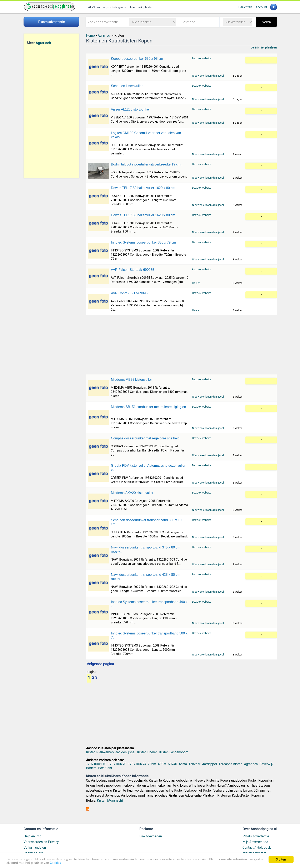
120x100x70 (117, 764)
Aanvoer (194, 764)
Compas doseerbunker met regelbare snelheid (145, 438)
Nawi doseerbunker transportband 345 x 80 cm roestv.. (146, 549)
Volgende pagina (100, 664)
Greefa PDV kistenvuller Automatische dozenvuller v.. (148, 468)
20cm (152, 764)
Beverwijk (266, 764)
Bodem (91, 768)
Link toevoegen (151, 836)
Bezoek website (202, 58)
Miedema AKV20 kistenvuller (132, 493)
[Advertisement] (51, 111)
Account (261, 7)
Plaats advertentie (256, 836)
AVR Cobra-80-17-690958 (130, 293)
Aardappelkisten (230, 764)
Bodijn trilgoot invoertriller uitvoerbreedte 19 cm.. (147, 164)
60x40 (172, 764)
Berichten (245, 7)
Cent (109, 768)
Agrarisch (43, 43)
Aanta (183, 764)
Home (90, 35)
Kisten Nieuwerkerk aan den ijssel (111, 752)
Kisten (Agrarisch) (110, 800)
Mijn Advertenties (255, 842)
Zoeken (266, 22)
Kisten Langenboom (174, 752)
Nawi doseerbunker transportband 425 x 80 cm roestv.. (146, 577)
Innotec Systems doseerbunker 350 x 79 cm (143, 242)
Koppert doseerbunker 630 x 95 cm (137, 59)
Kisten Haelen (147, 752)
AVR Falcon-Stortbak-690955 (132, 270)
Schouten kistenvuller (127, 86)
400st (162, 764)
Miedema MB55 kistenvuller (131, 380)
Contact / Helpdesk (257, 847)
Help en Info (32, 836)
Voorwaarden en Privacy (41, 842)
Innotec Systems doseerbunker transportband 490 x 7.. (149, 604)
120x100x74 (137, 764)
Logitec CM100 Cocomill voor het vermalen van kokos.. (146, 135)
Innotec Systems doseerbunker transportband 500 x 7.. (149, 635)
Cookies (56, 863)
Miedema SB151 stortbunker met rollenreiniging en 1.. (148, 409)
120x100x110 (96, 764)
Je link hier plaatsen (264, 47)
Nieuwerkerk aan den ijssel (208, 76)
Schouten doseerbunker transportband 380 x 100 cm (147, 522)
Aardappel (209, 764)
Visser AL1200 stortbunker (130, 109)
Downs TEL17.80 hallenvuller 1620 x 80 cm (143, 188)
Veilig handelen (35, 847)
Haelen (196, 283)
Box (101, 768)
